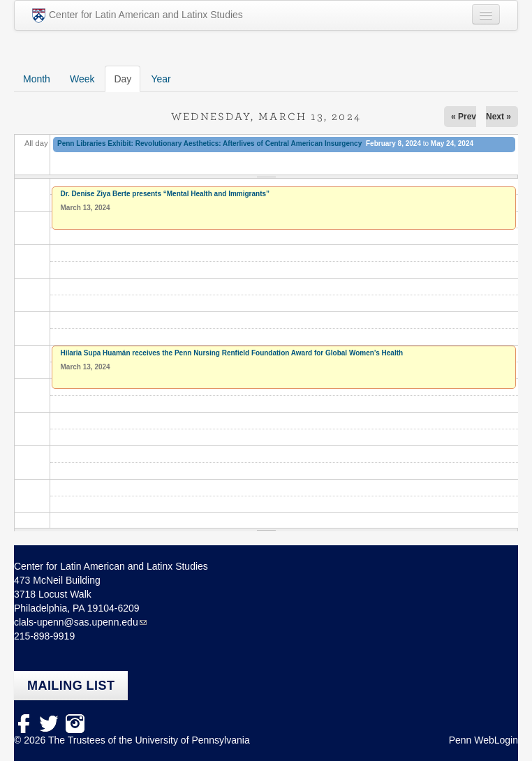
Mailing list (71, 686)
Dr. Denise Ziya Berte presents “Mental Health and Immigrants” (165, 194)
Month (37, 79)
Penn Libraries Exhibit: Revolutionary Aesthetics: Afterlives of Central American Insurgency (209, 143)
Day (127, 78)
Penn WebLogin (483, 740)
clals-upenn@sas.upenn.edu (76, 622)
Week (82, 79)
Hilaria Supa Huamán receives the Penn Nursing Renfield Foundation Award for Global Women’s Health (232, 353)
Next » (498, 117)
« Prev (464, 117)
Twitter (49, 724)
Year (161, 79)
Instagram (75, 724)
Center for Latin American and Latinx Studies (138, 16)
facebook (23, 724)
